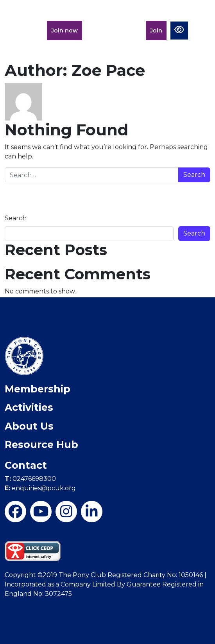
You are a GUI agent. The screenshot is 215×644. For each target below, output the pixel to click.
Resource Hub (41, 444)
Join (156, 31)
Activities (29, 407)
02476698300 (30, 479)
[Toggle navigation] (202, 28)
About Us (29, 426)
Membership (38, 389)
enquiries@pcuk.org (40, 488)
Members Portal (114, 31)
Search (16, 218)
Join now (64, 31)
